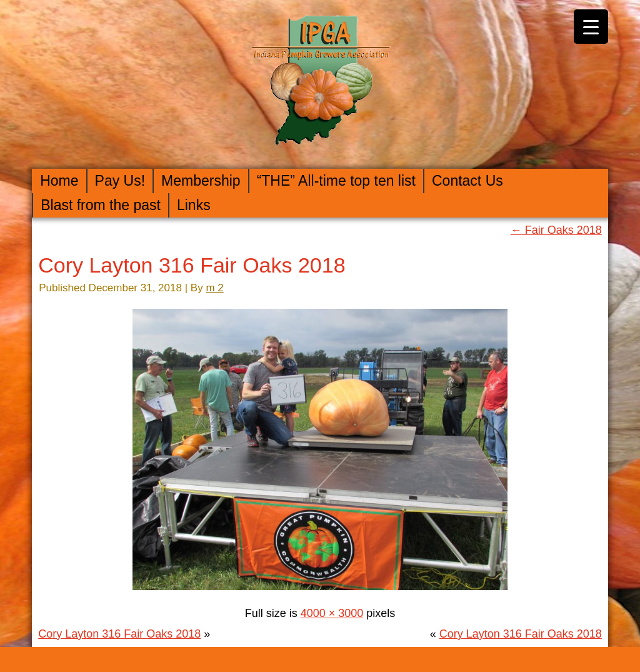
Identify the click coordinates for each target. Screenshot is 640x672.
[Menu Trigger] (591, 27)
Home (59, 181)
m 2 (214, 288)
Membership (201, 181)
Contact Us (467, 181)
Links (194, 205)
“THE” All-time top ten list (336, 181)
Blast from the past (101, 205)
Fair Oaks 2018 (556, 230)
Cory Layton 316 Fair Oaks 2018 (192, 265)
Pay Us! (120, 181)
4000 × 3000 (332, 613)
